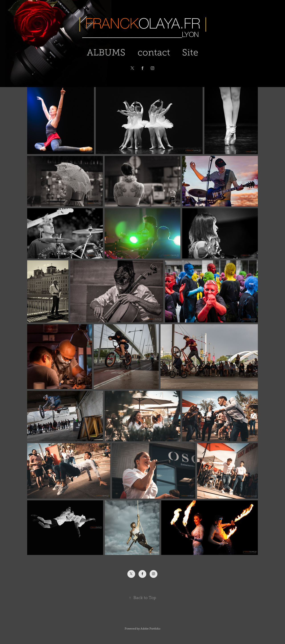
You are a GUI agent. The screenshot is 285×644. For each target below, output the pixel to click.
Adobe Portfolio (150, 629)
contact (154, 52)
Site (190, 52)
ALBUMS (106, 52)
